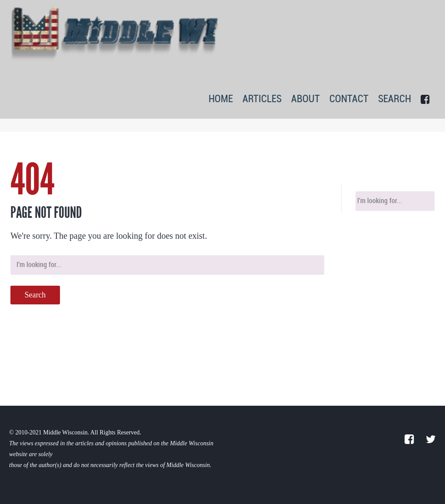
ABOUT (306, 99)
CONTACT (349, 99)
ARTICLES (262, 99)
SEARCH (395, 99)
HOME (221, 99)
